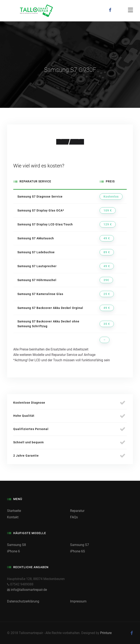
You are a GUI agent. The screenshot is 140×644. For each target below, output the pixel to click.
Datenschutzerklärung (23, 601)
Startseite (14, 511)
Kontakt (13, 517)
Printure (106, 633)
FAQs (74, 517)
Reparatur (77, 511)
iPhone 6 (13, 551)
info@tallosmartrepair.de (29, 590)
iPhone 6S (78, 551)
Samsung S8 (16, 545)
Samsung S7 (80, 545)
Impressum (78, 601)
